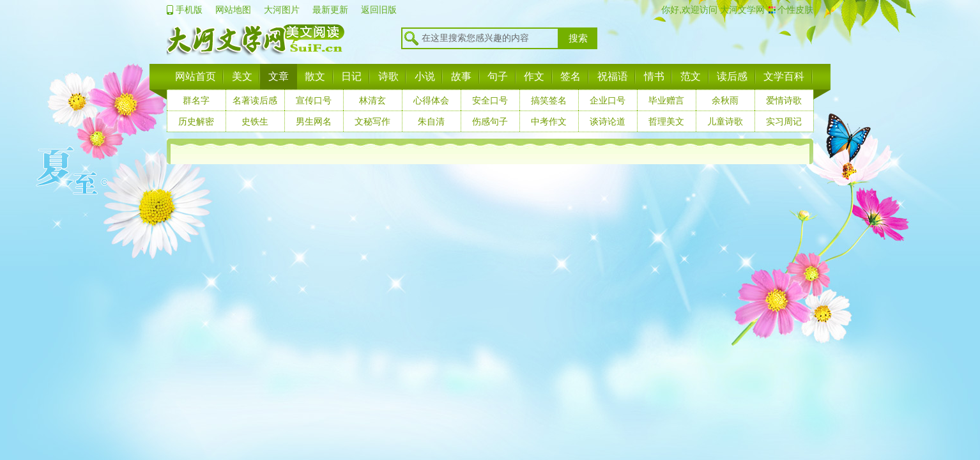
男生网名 (314, 121)
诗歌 (388, 76)
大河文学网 (741, 10)
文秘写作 (372, 121)
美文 (242, 76)
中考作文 (549, 121)
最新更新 (330, 10)
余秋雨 (725, 100)
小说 (425, 76)
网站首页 (195, 76)
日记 (351, 76)
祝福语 (613, 76)
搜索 (578, 38)
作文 (534, 76)
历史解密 (196, 121)
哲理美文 (666, 121)
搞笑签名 (549, 100)
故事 (461, 76)
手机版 (189, 10)
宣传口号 (314, 100)
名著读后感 (255, 100)
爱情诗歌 (784, 100)
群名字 (196, 100)
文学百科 (784, 76)
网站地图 (233, 10)
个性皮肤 (795, 10)
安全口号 (490, 100)
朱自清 (431, 121)
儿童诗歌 (725, 121)
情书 (654, 76)
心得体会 (431, 100)
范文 (691, 76)
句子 (498, 76)
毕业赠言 (666, 100)
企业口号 (608, 100)
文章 (279, 76)
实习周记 (784, 121)
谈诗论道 (608, 121)
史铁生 (255, 121)
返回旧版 (379, 10)
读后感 (732, 76)
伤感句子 (490, 121)
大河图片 (282, 10)
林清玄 (372, 100)
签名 (570, 76)
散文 (315, 76)
